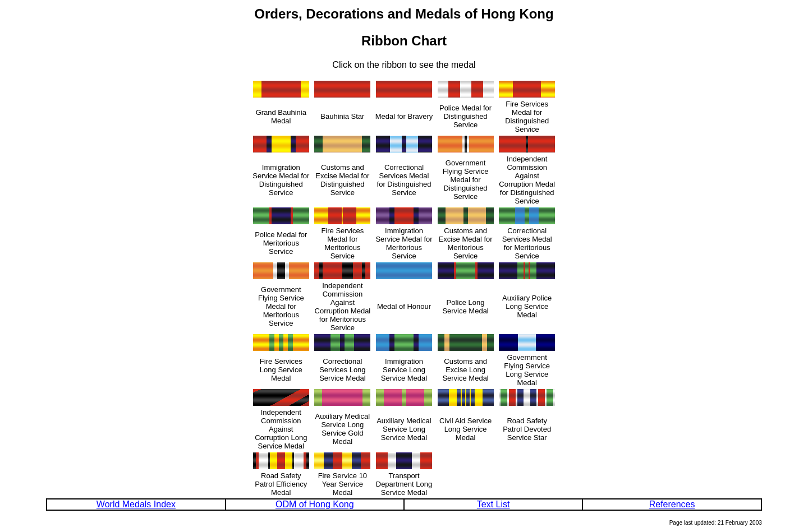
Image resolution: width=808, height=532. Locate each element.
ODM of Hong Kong (315, 504)
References (672, 504)
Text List (493, 504)
